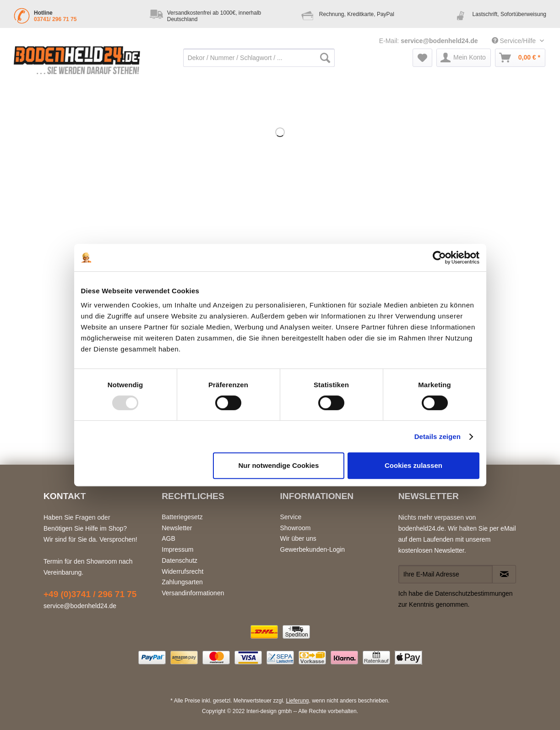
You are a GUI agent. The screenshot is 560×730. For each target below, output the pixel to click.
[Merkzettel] (422, 58)
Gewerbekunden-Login (313, 549)
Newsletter (177, 528)
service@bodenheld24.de (439, 41)
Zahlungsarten (182, 582)
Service (291, 517)
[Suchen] (325, 58)
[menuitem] (259, 62)
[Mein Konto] (464, 58)
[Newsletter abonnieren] (504, 574)
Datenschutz (179, 560)
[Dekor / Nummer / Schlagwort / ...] (259, 58)
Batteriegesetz (182, 517)
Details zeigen (438, 436)
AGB (169, 538)
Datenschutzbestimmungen (474, 593)
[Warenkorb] (520, 58)
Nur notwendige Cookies (278, 465)
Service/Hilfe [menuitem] (515, 41)
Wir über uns (298, 538)
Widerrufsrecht (182, 571)
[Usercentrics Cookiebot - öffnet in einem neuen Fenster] (439, 258)
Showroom (296, 528)
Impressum (177, 549)
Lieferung (297, 701)
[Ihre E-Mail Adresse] (446, 574)
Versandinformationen (193, 593)
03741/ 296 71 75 (55, 19)
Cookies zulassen (413, 465)
